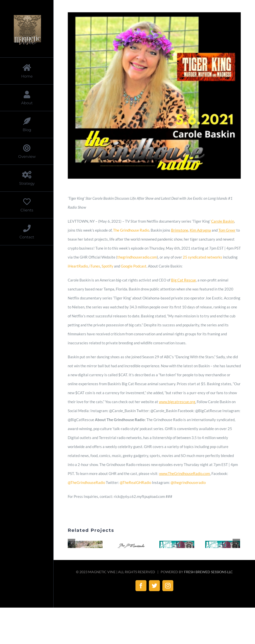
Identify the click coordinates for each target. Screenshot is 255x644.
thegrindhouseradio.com (137, 257)
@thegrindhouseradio (188, 482)
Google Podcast (134, 266)
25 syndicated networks (202, 257)
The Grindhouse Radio (131, 230)
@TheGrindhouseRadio (86, 482)
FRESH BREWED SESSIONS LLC (208, 612)
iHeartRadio (78, 266)
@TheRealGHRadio (135, 482)
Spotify (107, 266)
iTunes (95, 266)
